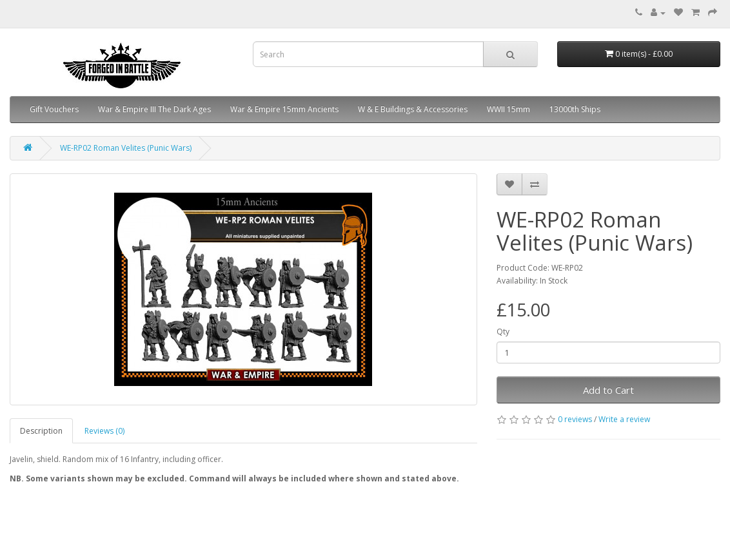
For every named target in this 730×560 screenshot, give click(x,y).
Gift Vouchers (54, 109)
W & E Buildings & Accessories (413, 109)
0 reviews (575, 419)
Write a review (624, 419)
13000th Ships (575, 109)
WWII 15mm (508, 109)
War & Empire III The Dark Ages (154, 109)
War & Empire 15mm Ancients (284, 109)
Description (41, 431)
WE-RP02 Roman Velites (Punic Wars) (126, 148)
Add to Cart (608, 390)
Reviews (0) (104, 431)
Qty (503, 332)
